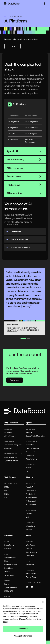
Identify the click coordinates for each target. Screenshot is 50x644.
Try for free (12, 46)
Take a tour (15, 380)
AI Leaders (8, 432)
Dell (6, 491)
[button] (44, 3)
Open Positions (31, 552)
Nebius (7, 494)
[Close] (43, 602)
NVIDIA (29, 468)
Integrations (30, 526)
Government (31, 452)
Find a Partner (31, 573)
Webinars (8, 549)
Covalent (29, 514)
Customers (8, 448)
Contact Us (30, 556)
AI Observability (24, 159)
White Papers (9, 575)
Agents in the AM (10, 588)
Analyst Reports (10, 558)
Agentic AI (24, 151)
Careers (29, 549)
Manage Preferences (23, 636)
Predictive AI (24, 185)
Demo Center (9, 545)
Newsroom (30, 565)
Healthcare (30, 455)
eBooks (7, 572)
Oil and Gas (30, 445)
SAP (28, 471)
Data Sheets (9, 568)
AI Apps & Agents (10, 457)
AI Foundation (24, 193)
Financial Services (33, 448)
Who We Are (31, 545)
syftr (28, 517)
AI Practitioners (10, 436)
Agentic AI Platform (11, 461)
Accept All (23, 629)
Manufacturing (31, 459)
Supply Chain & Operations (36, 436)
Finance (29, 432)
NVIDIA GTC (9, 591)
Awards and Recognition (13, 445)
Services (29, 529)
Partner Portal (31, 577)
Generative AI (24, 176)
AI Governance (24, 168)
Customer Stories (11, 565)
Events (7, 584)
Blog (6, 561)
